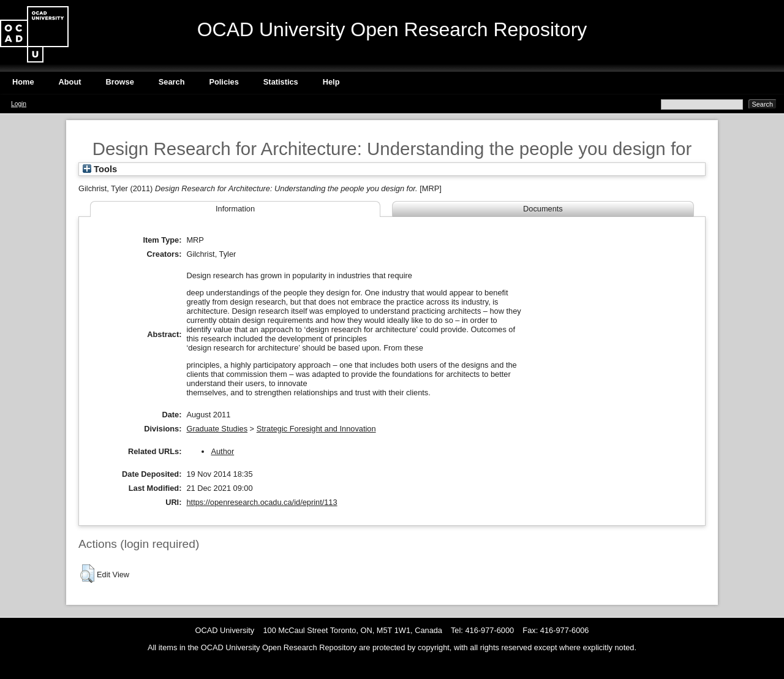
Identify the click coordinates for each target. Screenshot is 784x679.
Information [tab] (235, 209)
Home (23, 82)
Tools (100, 169)
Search (172, 82)
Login (19, 104)
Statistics (281, 82)
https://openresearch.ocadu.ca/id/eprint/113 (262, 502)
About (70, 82)
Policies (224, 82)
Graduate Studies (217, 429)
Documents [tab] (543, 209)
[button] (87, 574)
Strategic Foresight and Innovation (316, 429)
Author (222, 451)
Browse (120, 82)
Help (331, 82)
